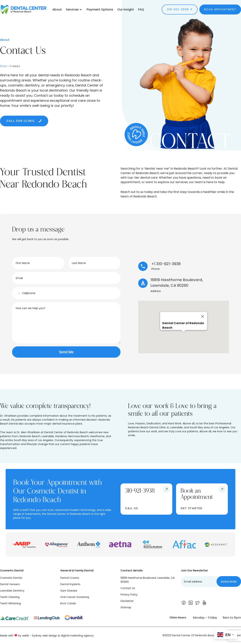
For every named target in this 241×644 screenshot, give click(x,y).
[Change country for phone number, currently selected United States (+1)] (16, 293)
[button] (184, 336)
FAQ (141, 9)
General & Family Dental (77, 570)
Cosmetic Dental (12, 570)
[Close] (203, 316)
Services (74, 9)
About (57, 9)
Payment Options (100, 9)
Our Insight (126, 9)
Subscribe (229, 582)
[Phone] (66, 293)
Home (4, 66)
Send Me (66, 352)
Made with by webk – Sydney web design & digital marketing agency (47, 635)
